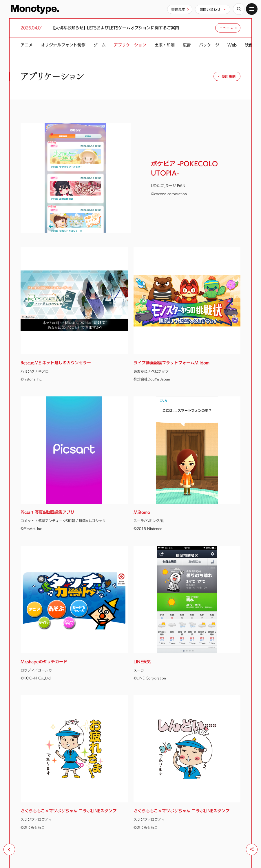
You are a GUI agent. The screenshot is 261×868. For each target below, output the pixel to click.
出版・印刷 (165, 45)
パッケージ (209, 45)
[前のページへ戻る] (9, 849)
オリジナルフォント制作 (63, 45)
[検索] (239, 9)
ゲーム (100, 45)
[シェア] (252, 849)
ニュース (226, 28)
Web (232, 45)
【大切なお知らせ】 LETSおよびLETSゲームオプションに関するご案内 (116, 28)
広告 (187, 45)
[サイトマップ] (252, 9)
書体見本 (178, 9)
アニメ (27, 45)
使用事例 (229, 76)
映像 (249, 45)
